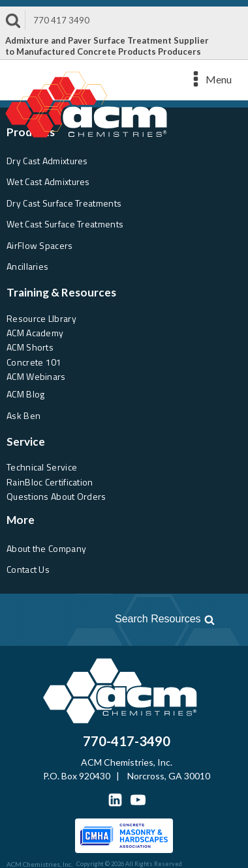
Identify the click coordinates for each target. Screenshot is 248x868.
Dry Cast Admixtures (47, 161)
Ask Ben (23, 415)
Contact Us (28, 569)
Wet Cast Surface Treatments (65, 224)
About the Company (46, 548)
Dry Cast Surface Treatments (64, 203)
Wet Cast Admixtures (48, 181)
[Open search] (116, 619)
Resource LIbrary (41, 318)
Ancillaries (27, 266)
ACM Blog (25, 394)
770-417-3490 (127, 741)
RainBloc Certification (50, 482)
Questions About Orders (56, 496)
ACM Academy (35, 333)
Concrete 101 (34, 362)
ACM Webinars (36, 376)
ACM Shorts (30, 347)
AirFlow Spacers (40, 245)
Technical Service (42, 467)
